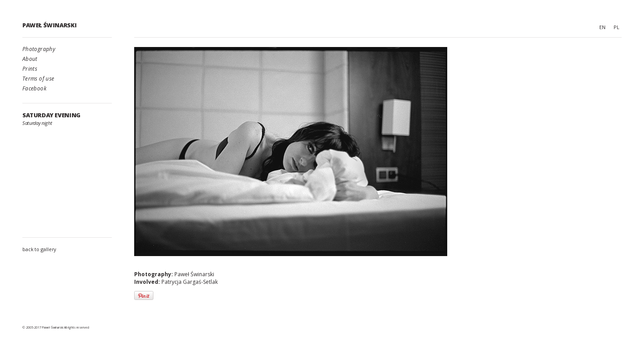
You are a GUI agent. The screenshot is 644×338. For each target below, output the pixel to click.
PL (616, 27)
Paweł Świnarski (49, 25)
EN (602, 27)
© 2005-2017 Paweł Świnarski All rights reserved (56, 327)
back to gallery (39, 249)
